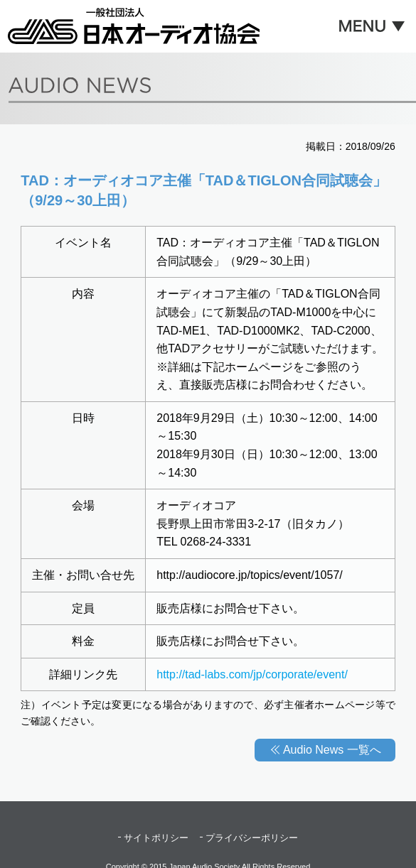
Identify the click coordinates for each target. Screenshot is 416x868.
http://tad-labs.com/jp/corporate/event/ (252, 674)
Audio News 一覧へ (332, 750)
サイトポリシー (156, 838)
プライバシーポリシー (252, 838)
